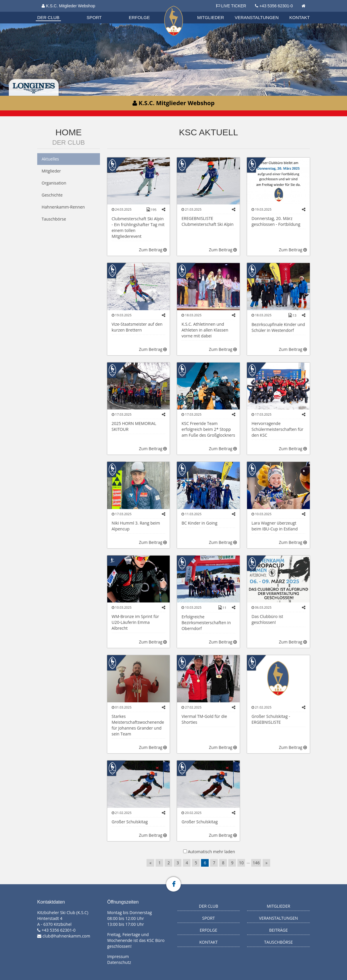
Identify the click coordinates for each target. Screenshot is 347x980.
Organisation (54, 12)
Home (69, 132)
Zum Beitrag (153, 250)
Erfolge (140, 17)
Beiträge (278, 930)
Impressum (118, 956)
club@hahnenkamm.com (66, 936)
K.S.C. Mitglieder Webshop (68, 6)
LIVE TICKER (231, 6)
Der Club (48, 17)
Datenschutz (119, 962)
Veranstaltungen (257, 17)
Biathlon (54, 11)
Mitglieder (211, 17)
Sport (94, 17)
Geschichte (52, 195)
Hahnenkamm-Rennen (63, 207)
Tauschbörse (54, 219)
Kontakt (300, 17)
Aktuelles (50, 159)
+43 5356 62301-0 (276, 6)
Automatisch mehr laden (211, 852)
